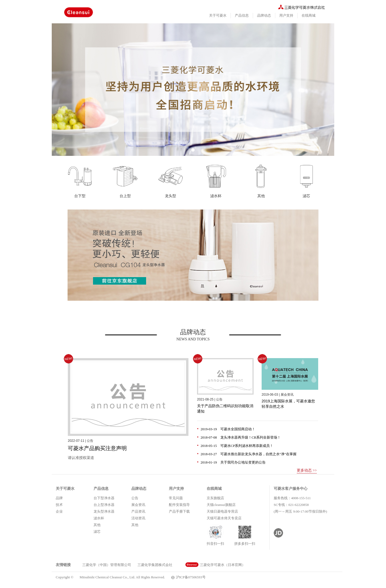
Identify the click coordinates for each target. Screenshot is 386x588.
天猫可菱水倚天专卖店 (224, 518)
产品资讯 (138, 511)
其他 (97, 525)
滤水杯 (99, 518)
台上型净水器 (104, 505)
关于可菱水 (218, 15)
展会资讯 (138, 505)
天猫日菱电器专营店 (222, 511)
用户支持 (286, 15)
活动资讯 (138, 518)
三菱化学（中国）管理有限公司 (107, 565)
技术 (59, 505)
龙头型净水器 (104, 511)
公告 (135, 498)
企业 (59, 511)
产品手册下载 (179, 511)
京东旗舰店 (215, 498)
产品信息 (242, 15)
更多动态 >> (307, 470)
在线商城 (309, 15)
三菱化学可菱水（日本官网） (215, 565)
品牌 (59, 498)
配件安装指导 (179, 505)
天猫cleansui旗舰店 (221, 505)
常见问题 (176, 498)
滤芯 (97, 532)
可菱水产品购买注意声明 (97, 448)
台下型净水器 (104, 498)
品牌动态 (264, 15)
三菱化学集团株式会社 (155, 565)
